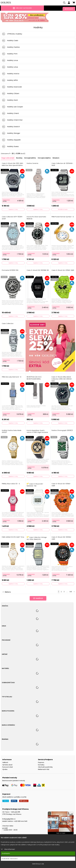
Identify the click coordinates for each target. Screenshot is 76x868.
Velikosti (5, 763)
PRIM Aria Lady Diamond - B (12, 377)
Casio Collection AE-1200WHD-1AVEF (62, 165)
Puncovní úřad (7, 767)
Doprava (41, 763)
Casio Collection (8, 324)
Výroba (5, 770)
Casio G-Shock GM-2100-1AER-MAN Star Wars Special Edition (13, 165)
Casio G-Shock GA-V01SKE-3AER (63, 271)
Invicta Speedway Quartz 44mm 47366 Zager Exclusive (37, 432)
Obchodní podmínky (45, 767)
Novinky (19, 158)
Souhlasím (6, 853)
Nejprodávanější (8, 158)
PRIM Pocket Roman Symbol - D (63, 217)
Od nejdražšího (30, 158)
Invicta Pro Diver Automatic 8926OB (36, 218)
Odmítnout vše (38, 864)
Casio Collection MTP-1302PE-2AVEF (12, 218)
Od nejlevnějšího (44, 158)
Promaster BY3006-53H (10, 271)
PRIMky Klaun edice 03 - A (11, 484)
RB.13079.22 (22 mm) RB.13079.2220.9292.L (34, 378)
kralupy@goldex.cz (9, 819)
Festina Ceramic (33, 164)
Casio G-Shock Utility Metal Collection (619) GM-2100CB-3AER (62, 379)
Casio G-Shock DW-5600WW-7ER (35, 485)
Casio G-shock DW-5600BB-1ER (38, 271)
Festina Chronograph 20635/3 (62, 431)
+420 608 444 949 (20, 822)
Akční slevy (69, 9)
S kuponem (6, 200)
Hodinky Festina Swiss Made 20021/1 (12, 432)
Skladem (56, 158)
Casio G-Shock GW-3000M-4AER (62, 538)
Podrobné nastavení (10, 859)
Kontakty (41, 765)
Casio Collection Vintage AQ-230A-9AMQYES (37, 539)
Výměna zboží (7, 765)
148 (71, 592)
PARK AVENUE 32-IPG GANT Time (13, 537)
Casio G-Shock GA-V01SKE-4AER (61, 485)
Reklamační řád (44, 770)
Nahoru (7, 592)
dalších (38, 599)
